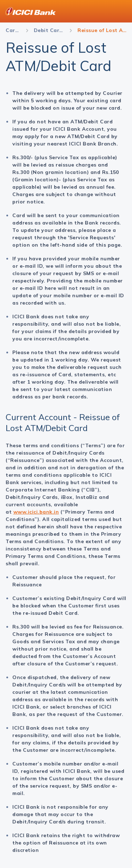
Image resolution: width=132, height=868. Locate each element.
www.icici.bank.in (36, 512)
